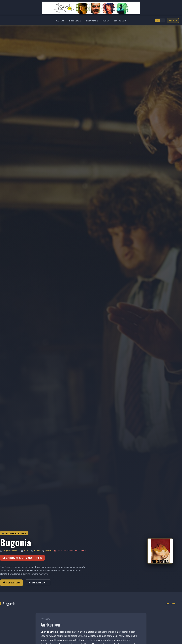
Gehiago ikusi (12, 583)
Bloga (106, 20)
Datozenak (75, 20)
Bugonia (16, 542)
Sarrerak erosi (38, 583)
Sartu (173, 21)
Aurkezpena (52, 624)
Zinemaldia (120, 20)
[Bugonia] (160, 551)
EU (158, 20)
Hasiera (60, 20)
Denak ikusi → (173, 604)
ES (163, 20)
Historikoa (92, 20)
